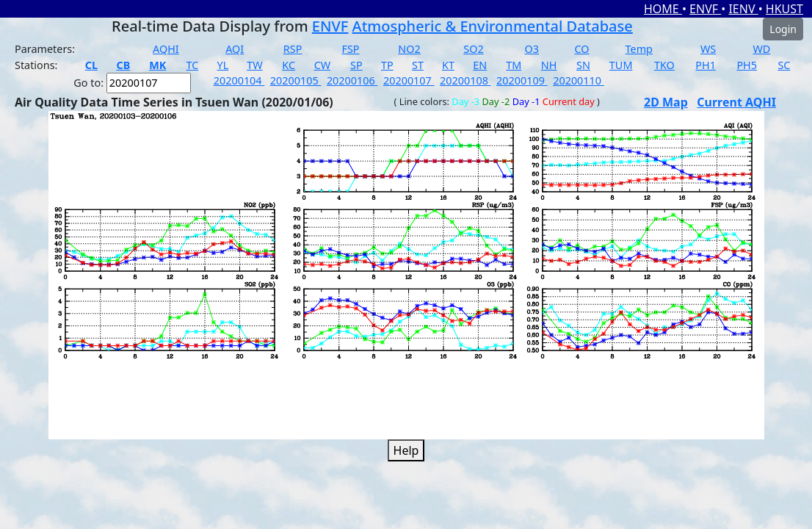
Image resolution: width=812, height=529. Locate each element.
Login (783, 29)
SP (356, 65)
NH (549, 65)
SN (583, 65)
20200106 (352, 80)
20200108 (465, 80)
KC (289, 65)
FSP (350, 49)
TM (514, 65)
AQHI (166, 49)
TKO (664, 65)
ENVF (705, 9)
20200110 (579, 80)
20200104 (239, 80)
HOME (663, 9)
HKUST (784, 9)
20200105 (296, 80)
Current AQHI (736, 102)
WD (761, 49)
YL (223, 65)
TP (387, 65)
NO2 (409, 49)
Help (406, 450)
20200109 (522, 80)
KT (448, 65)
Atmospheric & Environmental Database (493, 26)
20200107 (409, 80)
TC (192, 65)
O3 (531, 49)
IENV (743, 9)
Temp (639, 49)
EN (480, 65)
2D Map (666, 102)
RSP (293, 49)
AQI (235, 49)
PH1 (706, 65)
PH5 (747, 65)
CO (581, 49)
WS (708, 49)
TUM (621, 65)
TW (254, 65)
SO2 (473, 49)
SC (784, 65)
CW (322, 65)
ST (418, 65)
